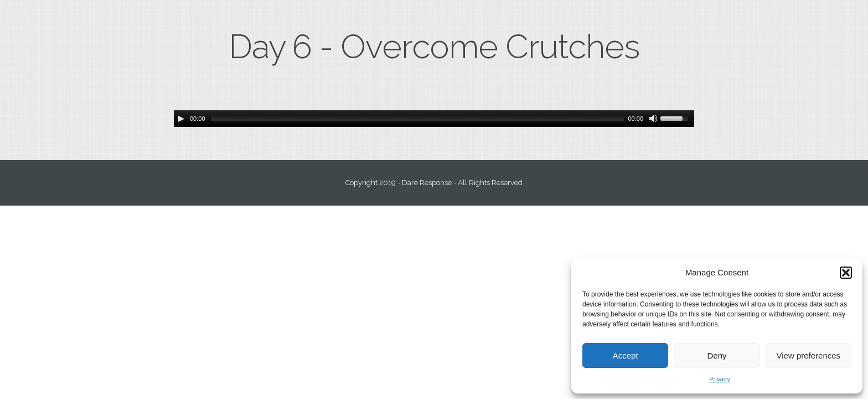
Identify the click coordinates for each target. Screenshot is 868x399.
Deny (717, 355)
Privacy (720, 379)
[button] (846, 273)
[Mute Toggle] (653, 119)
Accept (626, 355)
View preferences (809, 355)
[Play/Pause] (181, 119)
